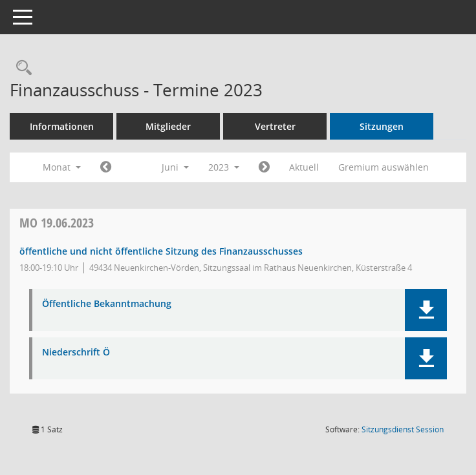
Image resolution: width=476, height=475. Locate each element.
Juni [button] (175, 167)
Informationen (62, 126)
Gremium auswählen (384, 167)
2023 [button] (224, 167)
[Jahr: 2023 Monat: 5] (106, 167)
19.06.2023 (57, 223)
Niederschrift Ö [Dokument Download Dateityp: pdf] (76, 353)
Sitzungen (382, 126)
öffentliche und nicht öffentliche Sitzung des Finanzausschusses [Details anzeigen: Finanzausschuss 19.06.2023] (161, 251)
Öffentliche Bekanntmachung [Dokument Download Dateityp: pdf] (107, 304)
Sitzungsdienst (403, 429)
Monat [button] (62, 167)
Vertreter (275, 126)
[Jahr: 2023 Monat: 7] (264, 167)
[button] (426, 310)
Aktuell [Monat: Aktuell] (304, 167)
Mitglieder (168, 126)
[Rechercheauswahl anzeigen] (21, 68)
